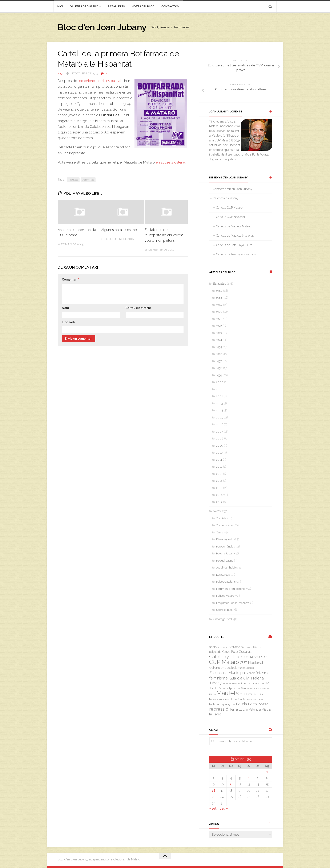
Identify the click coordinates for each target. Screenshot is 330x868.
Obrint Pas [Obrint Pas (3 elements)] (257, 699)
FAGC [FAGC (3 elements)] (252, 673)
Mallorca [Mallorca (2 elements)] (255, 689)
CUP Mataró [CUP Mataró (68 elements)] (224, 662)
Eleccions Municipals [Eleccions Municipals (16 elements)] (228, 673)
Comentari (70, 280)
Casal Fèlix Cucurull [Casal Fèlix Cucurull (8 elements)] (237, 652)
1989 (219, 305)
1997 (219, 361)
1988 (219, 298)
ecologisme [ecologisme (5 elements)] (234, 668)
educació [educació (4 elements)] (248, 668)
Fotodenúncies (225, 547)
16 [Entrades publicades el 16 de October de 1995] (214, 791)
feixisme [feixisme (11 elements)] (263, 673)
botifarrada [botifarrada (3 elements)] (257, 647)
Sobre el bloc (224, 610)
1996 (219, 354)
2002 (220, 396)
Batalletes (116, 6)
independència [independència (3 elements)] (231, 683)
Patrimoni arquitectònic (231, 589)
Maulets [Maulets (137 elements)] (228, 693)
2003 (220, 403)
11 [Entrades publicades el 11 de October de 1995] (231, 784)
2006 (220, 424)
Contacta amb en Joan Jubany (233, 189)
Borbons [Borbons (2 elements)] (245, 647)
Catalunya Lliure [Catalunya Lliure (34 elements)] (227, 657)
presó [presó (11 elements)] (263, 704)
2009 (220, 446)
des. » (224, 809)
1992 (219, 326)
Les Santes (223, 575)
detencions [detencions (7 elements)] (218, 668)
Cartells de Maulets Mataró (234, 226)
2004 (220, 410)
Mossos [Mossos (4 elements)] (214, 699)
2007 (220, 432)
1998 (219, 368)
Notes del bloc (143, 6)
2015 (219, 488)
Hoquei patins (225, 561)
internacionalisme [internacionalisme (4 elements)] (252, 683)
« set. (213, 809)
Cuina (220, 532)
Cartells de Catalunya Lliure (234, 245)
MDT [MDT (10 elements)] (244, 694)
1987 (219, 291)
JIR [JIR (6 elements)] (267, 683)
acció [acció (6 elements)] (213, 647)
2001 (219, 389)
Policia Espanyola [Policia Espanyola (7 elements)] (222, 704)
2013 (219, 474)
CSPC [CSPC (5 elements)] (263, 657)
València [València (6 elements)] (255, 709)
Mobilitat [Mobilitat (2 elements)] (259, 694)
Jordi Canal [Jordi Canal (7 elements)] (218, 688)
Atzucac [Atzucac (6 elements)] (234, 647)
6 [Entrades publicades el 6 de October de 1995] (249, 778)
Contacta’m (170, 6)
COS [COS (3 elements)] (256, 657)
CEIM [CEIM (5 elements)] (249, 657)
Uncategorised (222, 619)
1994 (219, 340)
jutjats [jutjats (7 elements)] (231, 688)
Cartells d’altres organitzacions (236, 254)
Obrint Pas (88, 180)
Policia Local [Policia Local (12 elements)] (247, 704)
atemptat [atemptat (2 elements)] (223, 647)
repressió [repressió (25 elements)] (219, 709)
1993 (219, 333)
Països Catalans (226, 582)
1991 (219, 319)
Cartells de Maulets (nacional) (235, 236)
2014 (219, 481)
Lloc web (68, 322)
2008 (220, 439)
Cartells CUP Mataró (229, 208)
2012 (219, 467)
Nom (65, 308)
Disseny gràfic (225, 539)
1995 (61, 73)
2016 (219, 495)
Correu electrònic (138, 308)
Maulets (73, 180)
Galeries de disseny (84, 6)
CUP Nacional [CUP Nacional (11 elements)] (251, 663)
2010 (219, 453)
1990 (219, 312)
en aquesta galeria (171, 162)
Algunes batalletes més (120, 230)
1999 (219, 375)
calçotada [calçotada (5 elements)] (215, 652)
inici (60, 6)
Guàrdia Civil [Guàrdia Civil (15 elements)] (240, 678)
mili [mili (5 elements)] (251, 694)
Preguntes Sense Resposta (233, 603)
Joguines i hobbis (227, 568)
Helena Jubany (226, 553)
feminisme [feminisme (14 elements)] (219, 678)
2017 (219, 502)
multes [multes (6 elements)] (224, 699)
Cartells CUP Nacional (231, 217)
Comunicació (224, 525)
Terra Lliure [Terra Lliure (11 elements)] (239, 709)
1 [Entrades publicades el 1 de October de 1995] (267, 772)
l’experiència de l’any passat (100, 81)
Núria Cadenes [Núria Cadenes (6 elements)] (240, 699)
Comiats (221, 518)
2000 (220, 382)
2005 (220, 418)
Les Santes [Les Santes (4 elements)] (243, 688)
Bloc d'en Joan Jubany (103, 27)
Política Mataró (225, 596)
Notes (217, 511)
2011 (219, 460)
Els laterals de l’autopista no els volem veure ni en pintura (164, 235)
